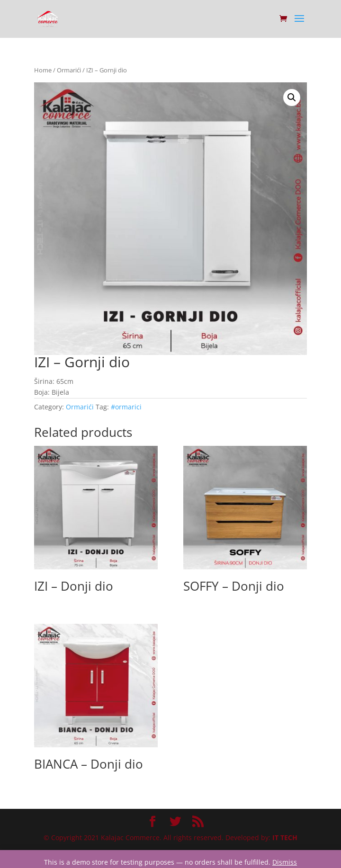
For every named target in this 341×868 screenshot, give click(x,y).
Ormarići (69, 70)
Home (43, 70)
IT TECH (285, 837)
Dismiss (285, 862)
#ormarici (126, 407)
